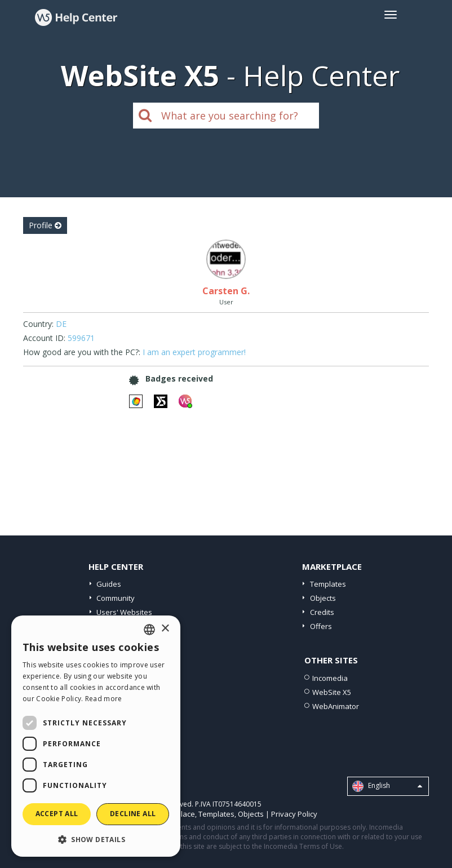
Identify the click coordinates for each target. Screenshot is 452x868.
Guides (109, 584)
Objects (323, 598)
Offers (321, 626)
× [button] (165, 629)
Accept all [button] (57, 814)
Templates (328, 584)
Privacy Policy (294, 814)
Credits (322, 612)
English (387, 786)
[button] (96, 839)
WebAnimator (336, 706)
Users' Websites (124, 612)
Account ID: (44, 338)
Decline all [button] (133, 814)
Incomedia (330, 678)
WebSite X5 (332, 692)
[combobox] (149, 630)
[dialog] (96, 736)
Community (116, 598)
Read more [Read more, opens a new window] (104, 699)
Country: (38, 324)
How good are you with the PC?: (82, 352)
